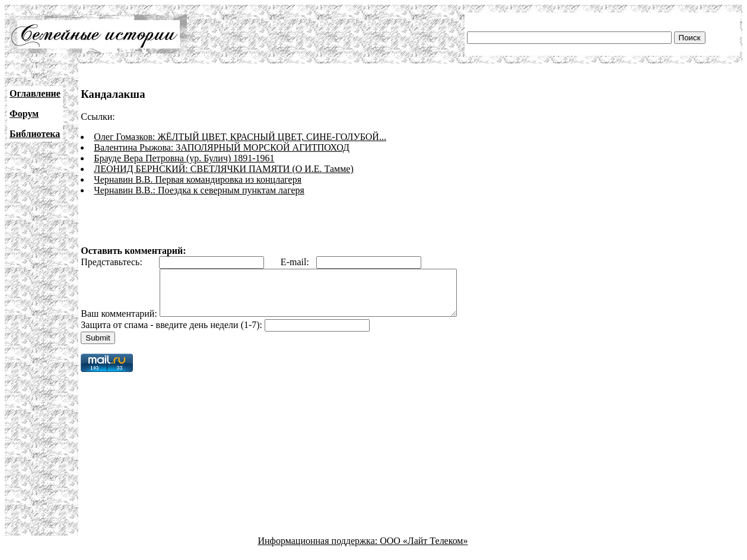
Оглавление (35, 93)
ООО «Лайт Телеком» (424, 550)
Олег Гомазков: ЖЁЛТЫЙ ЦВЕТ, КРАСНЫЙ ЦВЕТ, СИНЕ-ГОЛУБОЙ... (240, 137)
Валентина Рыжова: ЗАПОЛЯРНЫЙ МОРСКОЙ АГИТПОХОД (222, 147)
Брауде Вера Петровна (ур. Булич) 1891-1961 (184, 158)
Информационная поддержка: (319, 550)
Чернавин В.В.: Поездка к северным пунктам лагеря (199, 190)
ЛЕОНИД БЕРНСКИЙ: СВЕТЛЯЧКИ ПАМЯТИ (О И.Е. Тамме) (223, 169)
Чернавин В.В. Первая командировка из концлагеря (198, 179)
